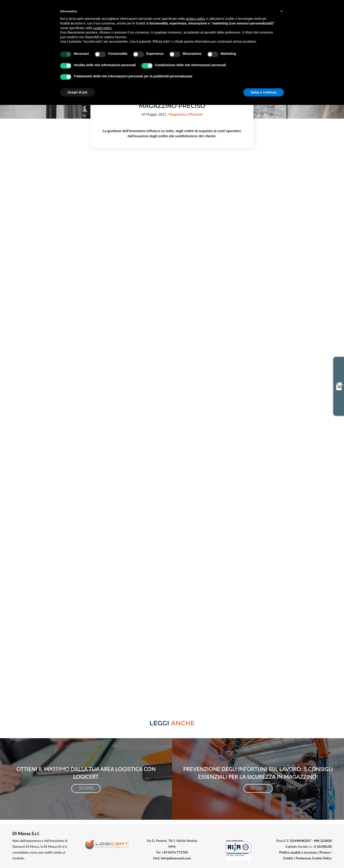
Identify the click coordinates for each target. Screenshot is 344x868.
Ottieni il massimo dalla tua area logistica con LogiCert (86, 773)
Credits (288, 858)
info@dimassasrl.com (176, 858)
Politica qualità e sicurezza (298, 852)
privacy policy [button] (196, 19)
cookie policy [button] (102, 28)
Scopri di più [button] (77, 92)
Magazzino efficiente (186, 114)
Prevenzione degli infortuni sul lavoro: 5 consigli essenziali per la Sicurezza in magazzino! (258, 773)
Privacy (325, 852)
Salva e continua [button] (264, 92)
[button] (282, 11)
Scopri (86, 788)
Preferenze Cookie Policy (314, 858)
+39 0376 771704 (175, 852)
